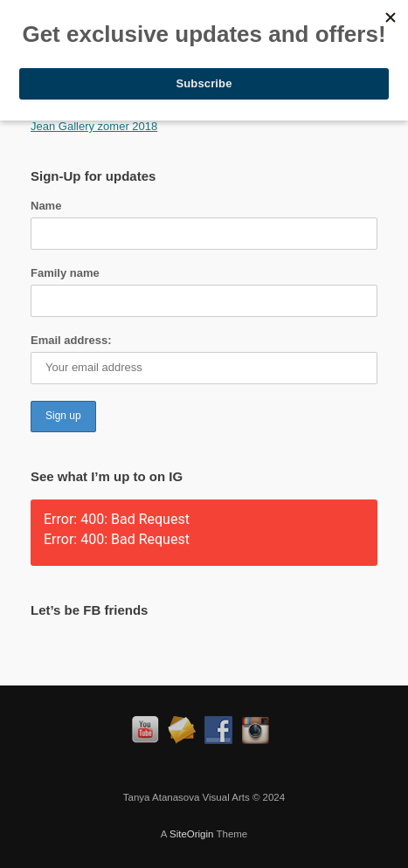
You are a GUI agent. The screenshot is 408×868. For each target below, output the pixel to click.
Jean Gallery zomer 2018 (94, 126)
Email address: (71, 340)
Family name (65, 273)
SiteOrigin (192, 834)
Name (46, 206)
